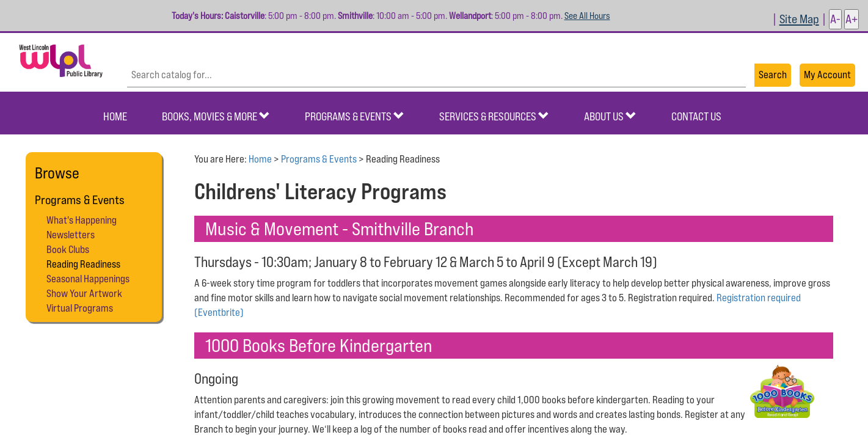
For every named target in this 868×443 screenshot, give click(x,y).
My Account (827, 75)
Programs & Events (355, 116)
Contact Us (696, 116)
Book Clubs (68, 249)
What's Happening (82, 220)
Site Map (799, 19)
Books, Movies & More (216, 116)
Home (115, 116)
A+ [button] (852, 19)
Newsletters (71, 235)
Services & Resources (494, 116)
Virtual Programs (80, 308)
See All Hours (587, 16)
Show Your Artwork (84, 293)
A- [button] (835, 19)
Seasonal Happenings (88, 279)
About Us (610, 116)
